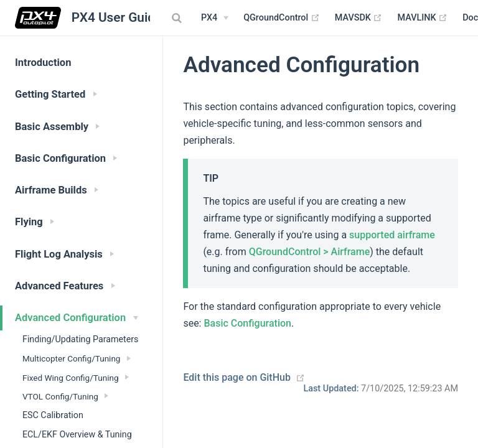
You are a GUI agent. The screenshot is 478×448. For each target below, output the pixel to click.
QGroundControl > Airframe (310, 252)
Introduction (43, 63)
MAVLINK (422, 18)
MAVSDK (359, 18)
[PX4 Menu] (215, 18)
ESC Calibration (53, 415)
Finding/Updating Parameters (80, 339)
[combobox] (178, 18)
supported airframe (392, 235)
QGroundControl (282, 18)
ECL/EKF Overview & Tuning (77, 434)
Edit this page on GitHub (237, 377)
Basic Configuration (247, 323)
